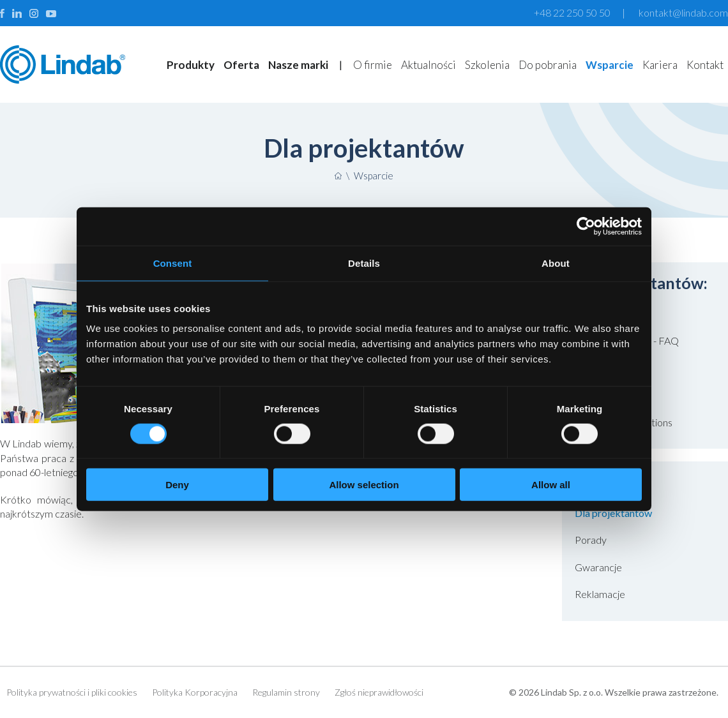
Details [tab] (364, 263)
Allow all (551, 485)
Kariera (660, 65)
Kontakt (705, 65)
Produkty (191, 65)
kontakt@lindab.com (683, 12)
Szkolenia (487, 65)
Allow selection (364, 485)
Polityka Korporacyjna (195, 692)
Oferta (241, 65)
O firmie (373, 65)
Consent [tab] (173, 263)
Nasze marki (298, 65)
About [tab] (556, 263)
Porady (591, 540)
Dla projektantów (613, 513)
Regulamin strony (286, 692)
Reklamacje (600, 594)
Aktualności (428, 65)
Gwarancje (598, 567)
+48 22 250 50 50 (572, 12)
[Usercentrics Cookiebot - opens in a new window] (586, 226)
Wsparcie (610, 65)
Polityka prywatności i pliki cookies (72, 692)
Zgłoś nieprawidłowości (379, 692)
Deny (177, 485)
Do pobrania (548, 65)
